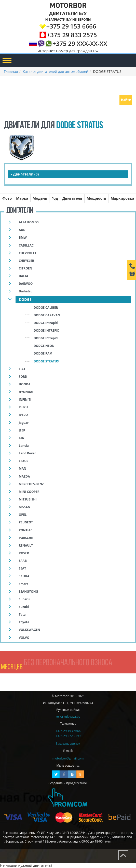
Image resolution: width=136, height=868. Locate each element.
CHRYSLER (26, 261)
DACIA (24, 276)
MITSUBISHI (28, 499)
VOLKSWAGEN (30, 630)
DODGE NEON (44, 346)
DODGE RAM (43, 353)
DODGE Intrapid (46, 323)
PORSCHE (26, 538)
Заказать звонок (68, 744)
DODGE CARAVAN (47, 315)
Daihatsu (26, 291)
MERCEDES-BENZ (31, 484)
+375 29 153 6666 (68, 731)
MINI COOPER (29, 492)
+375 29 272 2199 (68, 736)
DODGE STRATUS (46, 361)
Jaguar (24, 423)
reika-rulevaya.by (68, 717)
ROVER (24, 553)
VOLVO (24, 638)
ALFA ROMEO (29, 222)
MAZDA (24, 476)
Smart (23, 584)
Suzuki (24, 607)
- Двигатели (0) (25, 174)
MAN (23, 469)
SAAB (23, 561)
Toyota (24, 622)
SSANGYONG (28, 592)
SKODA (24, 576)
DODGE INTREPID (47, 330)
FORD (23, 377)
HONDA (25, 384)
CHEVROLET (28, 253)
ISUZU (23, 407)
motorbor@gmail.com (68, 758)
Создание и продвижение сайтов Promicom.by (68, 797)
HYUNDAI (26, 392)
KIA (21, 438)
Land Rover (27, 453)
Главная (11, 71)
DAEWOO (26, 284)
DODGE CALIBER (46, 308)
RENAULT (26, 545)
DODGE (25, 299)
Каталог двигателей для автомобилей (55, 71)
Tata (22, 614)
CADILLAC (26, 245)
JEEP (22, 430)
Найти (126, 100)
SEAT (23, 568)
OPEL (23, 515)
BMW (23, 238)
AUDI (23, 230)
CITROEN (26, 268)
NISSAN (25, 507)
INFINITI (25, 399)
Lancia (24, 446)
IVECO (23, 415)
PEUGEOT (26, 522)
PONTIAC (26, 530)
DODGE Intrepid (46, 338)
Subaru (24, 599)
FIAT (22, 369)
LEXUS (24, 461)
